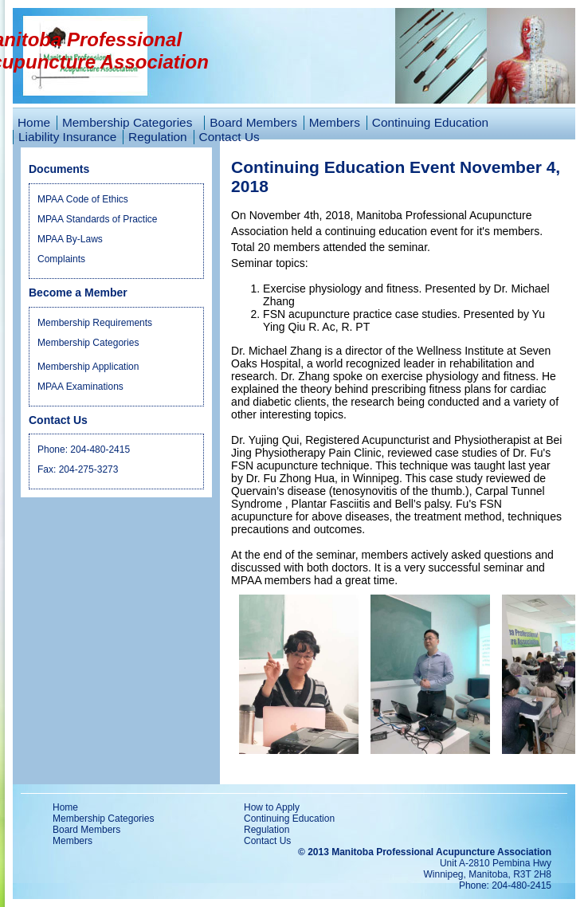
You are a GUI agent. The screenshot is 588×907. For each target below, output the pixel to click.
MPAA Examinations (80, 387)
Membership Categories (88, 343)
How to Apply (272, 807)
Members (335, 122)
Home (34, 122)
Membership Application (88, 367)
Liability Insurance (67, 137)
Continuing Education (430, 122)
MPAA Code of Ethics (83, 199)
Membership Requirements (95, 323)
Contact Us (229, 137)
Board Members (253, 122)
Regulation (158, 137)
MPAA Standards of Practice (98, 219)
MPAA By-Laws (70, 239)
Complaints (61, 259)
